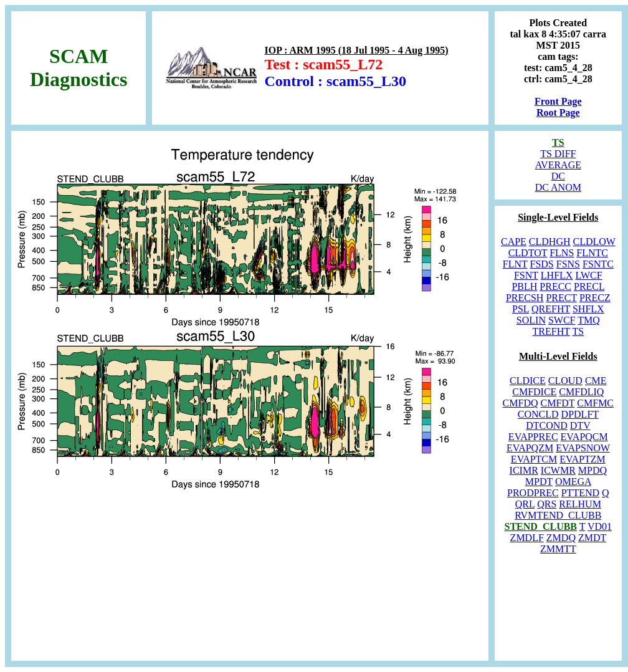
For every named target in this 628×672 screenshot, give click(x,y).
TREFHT (551, 331)
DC (558, 176)
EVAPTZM (583, 459)
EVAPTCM (534, 459)
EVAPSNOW (583, 448)
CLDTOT (528, 253)
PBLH (524, 286)
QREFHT (551, 309)
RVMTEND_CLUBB (558, 515)
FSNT (526, 275)
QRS (547, 504)
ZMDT (592, 538)
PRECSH (525, 298)
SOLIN (531, 320)
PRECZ (595, 298)
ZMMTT (558, 549)
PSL (521, 309)
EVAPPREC (533, 437)
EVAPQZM (530, 448)
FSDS (542, 264)
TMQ (589, 320)
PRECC (555, 286)
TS (578, 331)
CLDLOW (594, 242)
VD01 (600, 526)
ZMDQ (561, 538)
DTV (580, 425)
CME (596, 381)
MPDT (539, 482)
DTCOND (547, 425)
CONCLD (538, 414)
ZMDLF (527, 538)
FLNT (515, 264)
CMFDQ (521, 403)
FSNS (568, 264)
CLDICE (528, 381)
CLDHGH (550, 242)
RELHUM (580, 504)
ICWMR (558, 470)
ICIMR (524, 470)
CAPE (514, 242)
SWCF (562, 320)
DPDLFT (580, 414)
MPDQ (592, 470)
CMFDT (557, 403)
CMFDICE (534, 392)
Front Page (558, 101)
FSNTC (598, 264)
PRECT (561, 298)
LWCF (588, 275)
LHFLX (557, 275)
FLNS (562, 253)
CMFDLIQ (581, 392)
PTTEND (580, 493)
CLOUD (565, 381)
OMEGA (573, 482)
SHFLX (588, 309)
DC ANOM (558, 187)
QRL (525, 504)
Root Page (558, 113)
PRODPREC (533, 493)
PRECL (589, 286)
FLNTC (592, 253)
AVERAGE (558, 165)
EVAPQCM (584, 437)
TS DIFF (558, 154)
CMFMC (595, 403)
